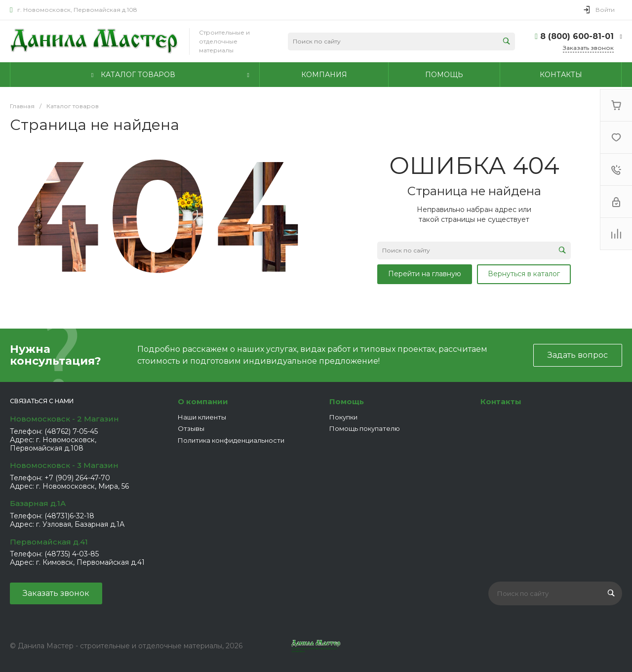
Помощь (347, 401)
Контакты (501, 401)
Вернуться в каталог (524, 274)
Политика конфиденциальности (231, 440)
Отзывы (191, 428)
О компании (203, 401)
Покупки (343, 417)
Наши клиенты (202, 417)
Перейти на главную (425, 274)
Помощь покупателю (365, 428)
